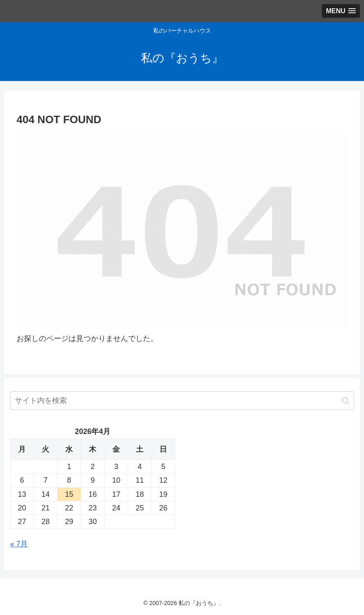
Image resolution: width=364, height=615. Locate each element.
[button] (346, 401)
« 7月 (19, 544)
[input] (182, 401)
